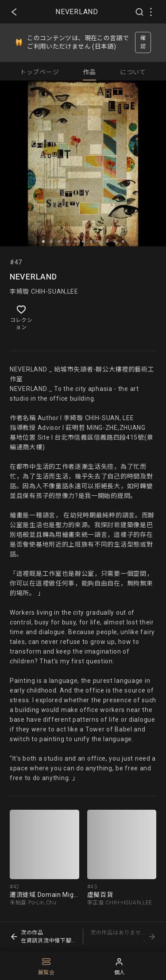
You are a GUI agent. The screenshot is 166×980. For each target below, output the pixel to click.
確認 (143, 42)
